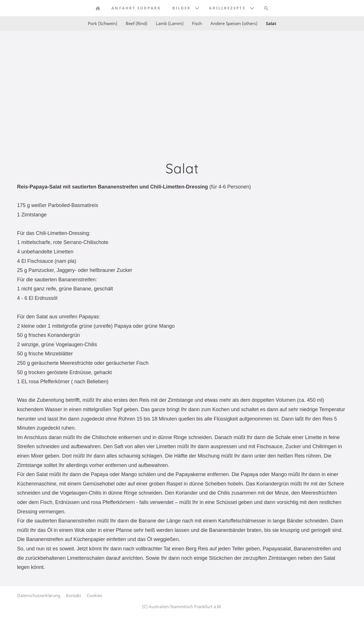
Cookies (94, 595)
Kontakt (74, 595)
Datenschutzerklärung (39, 595)
